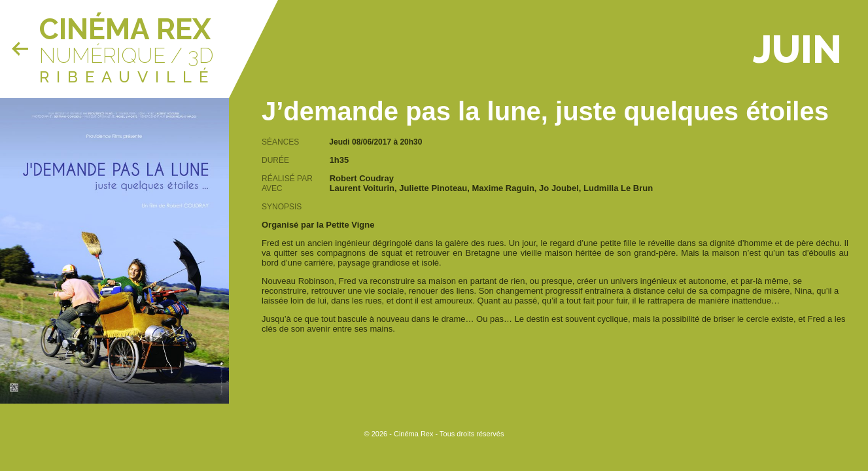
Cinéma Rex (125, 29)
